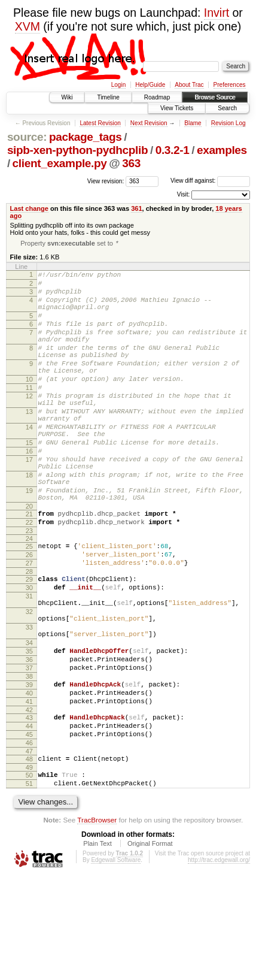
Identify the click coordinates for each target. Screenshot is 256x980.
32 (29, 681)
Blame (193, 123)
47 (29, 849)
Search (227, 108)
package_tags (86, 137)
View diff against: (210, 181)
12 (29, 424)
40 (29, 781)
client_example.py (60, 163)
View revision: (106, 181)
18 (29, 521)
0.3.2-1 (173, 150)
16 (29, 492)
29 (29, 642)
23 (29, 588)
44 (29, 819)
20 (29, 559)
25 (29, 603)
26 (29, 613)
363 (131, 163)
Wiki (67, 97)
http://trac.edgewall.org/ (219, 964)
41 (29, 791)
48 (29, 857)
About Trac (189, 85)
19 (29, 540)
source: (27, 137)
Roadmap (157, 97)
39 (29, 770)
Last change (29, 208)
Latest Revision (100, 123)
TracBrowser (97, 923)
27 (29, 624)
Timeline (108, 97)
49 (29, 867)
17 (29, 502)
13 (29, 443)
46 (29, 839)
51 (29, 885)
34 (29, 719)
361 (136, 208)
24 (29, 595)
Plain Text (97, 947)
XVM (28, 26)
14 (29, 462)
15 (29, 482)
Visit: (184, 194)
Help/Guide (150, 85)
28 (29, 634)
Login (118, 85)
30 (29, 652)
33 (29, 700)
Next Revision (149, 123)
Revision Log (228, 123)
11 (29, 414)
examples (222, 150)
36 (29, 740)
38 (29, 760)
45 (29, 829)
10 (29, 404)
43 (29, 809)
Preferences (230, 85)
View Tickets (177, 108)
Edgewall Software (116, 964)
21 (29, 567)
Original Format (150, 947)
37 (29, 750)
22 (29, 577)
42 (29, 801)
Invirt (217, 13)
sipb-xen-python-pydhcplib (77, 150)
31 (29, 662)
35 (29, 730)
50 (29, 875)
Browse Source (215, 97)
